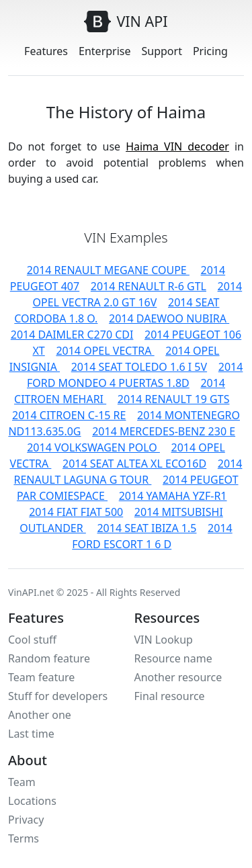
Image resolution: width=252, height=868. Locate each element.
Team (22, 782)
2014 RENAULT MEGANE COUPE (108, 270)
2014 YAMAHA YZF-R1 (173, 496)
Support (162, 51)
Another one (40, 715)
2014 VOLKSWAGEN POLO (93, 447)
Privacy (26, 820)
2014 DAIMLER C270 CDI (72, 335)
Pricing (210, 51)
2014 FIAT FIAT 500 (76, 512)
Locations (32, 801)
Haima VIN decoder (177, 146)
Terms (24, 838)
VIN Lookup (164, 640)
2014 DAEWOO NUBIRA (169, 318)
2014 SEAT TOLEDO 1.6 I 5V (139, 367)
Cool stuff (32, 640)
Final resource (170, 696)
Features (46, 51)
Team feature (41, 677)
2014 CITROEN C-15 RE (69, 415)
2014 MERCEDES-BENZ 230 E (164, 431)
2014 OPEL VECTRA (105, 351)
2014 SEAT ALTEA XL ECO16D (134, 464)
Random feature (49, 658)
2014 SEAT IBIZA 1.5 (146, 528)
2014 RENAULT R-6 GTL (149, 286)
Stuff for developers (58, 696)
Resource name (173, 658)
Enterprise (104, 51)
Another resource (178, 677)
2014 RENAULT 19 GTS (174, 399)
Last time (31, 734)
